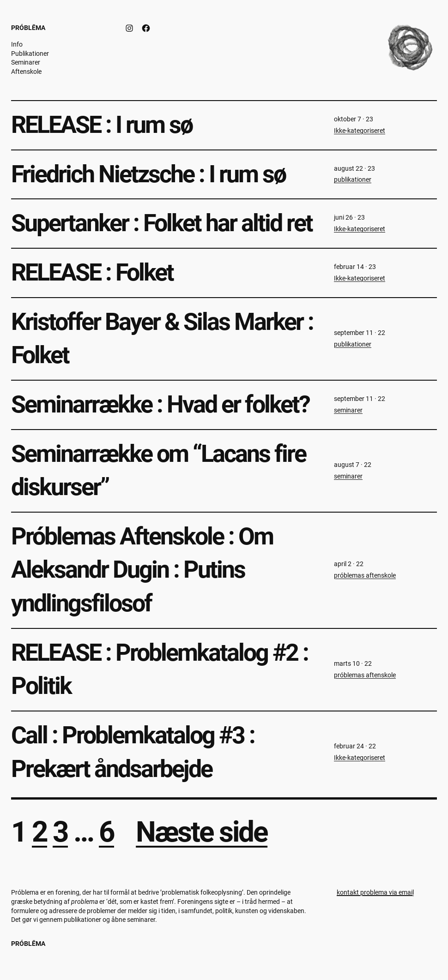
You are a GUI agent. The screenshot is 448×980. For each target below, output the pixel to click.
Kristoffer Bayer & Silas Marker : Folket (162, 339)
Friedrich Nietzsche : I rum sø (148, 174)
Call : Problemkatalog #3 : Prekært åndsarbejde (133, 752)
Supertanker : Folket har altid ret (162, 223)
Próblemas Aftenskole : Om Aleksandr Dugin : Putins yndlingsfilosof (142, 570)
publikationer (353, 179)
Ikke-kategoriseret (360, 131)
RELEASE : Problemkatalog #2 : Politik (160, 669)
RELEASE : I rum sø (102, 125)
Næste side (202, 832)
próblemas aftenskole (365, 575)
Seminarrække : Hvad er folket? (160, 404)
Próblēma (28, 28)
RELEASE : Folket (92, 272)
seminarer (348, 410)
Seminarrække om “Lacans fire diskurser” (158, 471)
